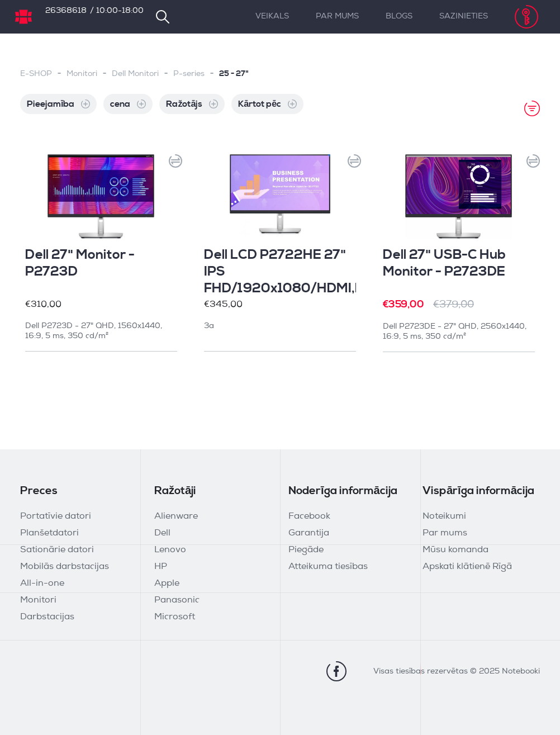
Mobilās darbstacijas (65, 567)
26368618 (66, 11)
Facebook (309, 516)
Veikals (272, 16)
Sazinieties (464, 16)
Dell (162, 533)
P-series (189, 74)
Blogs (399, 16)
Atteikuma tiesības (328, 567)
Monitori (82, 74)
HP (161, 567)
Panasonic (177, 600)
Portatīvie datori (56, 516)
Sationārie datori (57, 550)
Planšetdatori (49, 533)
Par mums (337, 16)
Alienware (176, 516)
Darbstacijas (47, 617)
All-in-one (42, 584)
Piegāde (306, 550)
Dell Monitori (135, 74)
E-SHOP (36, 74)
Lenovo (170, 550)
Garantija (309, 533)
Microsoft (175, 617)
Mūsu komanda (455, 550)
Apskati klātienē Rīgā (467, 567)
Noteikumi (444, 516)
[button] (172, 164)
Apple (167, 584)
